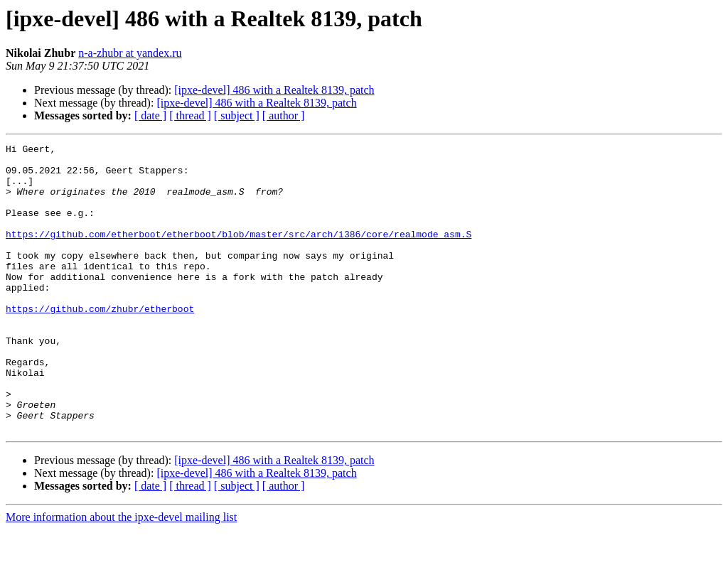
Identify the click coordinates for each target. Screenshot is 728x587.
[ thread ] (190, 115)
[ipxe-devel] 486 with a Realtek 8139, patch (274, 90)
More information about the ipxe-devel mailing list (121, 575)
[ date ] (150, 115)
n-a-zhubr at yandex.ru (130, 53)
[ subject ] (237, 115)
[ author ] (284, 115)
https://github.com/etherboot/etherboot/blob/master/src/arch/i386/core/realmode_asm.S (239, 253)
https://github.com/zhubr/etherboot (100, 343)
